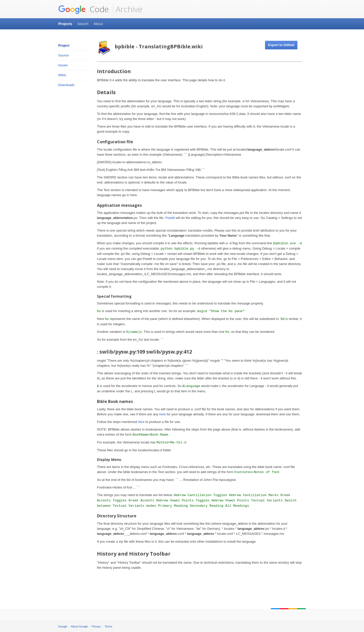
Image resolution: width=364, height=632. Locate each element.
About (98, 24)
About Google (79, 626)
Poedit (170, 218)
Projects (65, 24)
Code (84, 9)
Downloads (66, 85)
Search (83, 24)
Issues (63, 65)
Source (63, 55)
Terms (109, 626)
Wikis (62, 75)
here (163, 414)
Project (64, 45)
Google (63, 626)
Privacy (96, 626)
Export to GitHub (281, 45)
